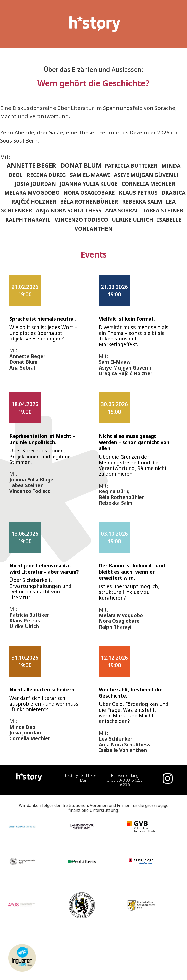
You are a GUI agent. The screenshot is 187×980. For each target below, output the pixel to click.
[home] (93, 24)
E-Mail (82, 780)
